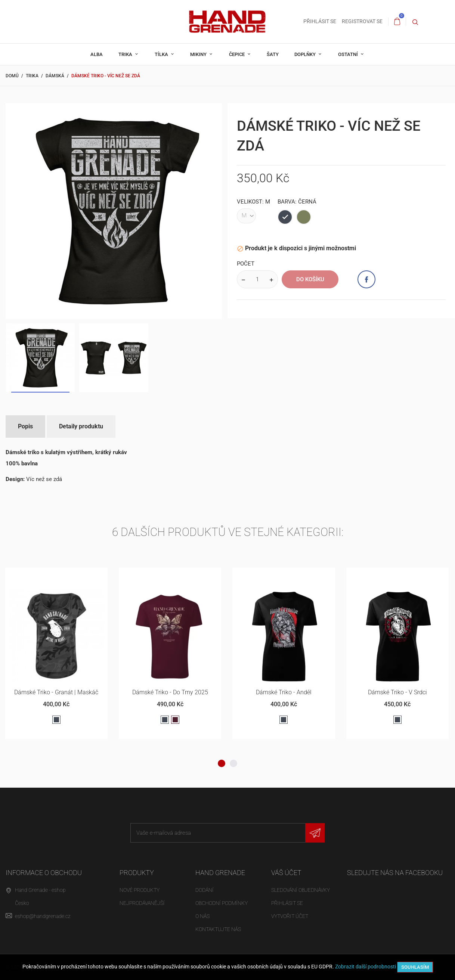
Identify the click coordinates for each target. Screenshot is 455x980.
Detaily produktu (81, 426)
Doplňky (306, 54)
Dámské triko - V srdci (397, 692)
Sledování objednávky (301, 890)
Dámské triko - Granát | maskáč (56, 692)
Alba (97, 54)
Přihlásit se (287, 903)
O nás (202, 916)
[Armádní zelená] (304, 217)
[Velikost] (246, 216)
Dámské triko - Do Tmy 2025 (170, 692)
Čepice (237, 54)
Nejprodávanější (142, 903)
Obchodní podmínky (222, 903)
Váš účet (286, 873)
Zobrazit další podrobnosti (366, 967)
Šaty (273, 54)
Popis (25, 426)
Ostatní (349, 54)
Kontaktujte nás (218, 929)
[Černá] (285, 217)
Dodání (205, 890)
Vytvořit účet (290, 916)
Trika (126, 54)
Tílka (162, 54)
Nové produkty (140, 890)
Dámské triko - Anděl (284, 692)
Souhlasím (415, 967)
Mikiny (199, 54)
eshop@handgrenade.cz (43, 916)
